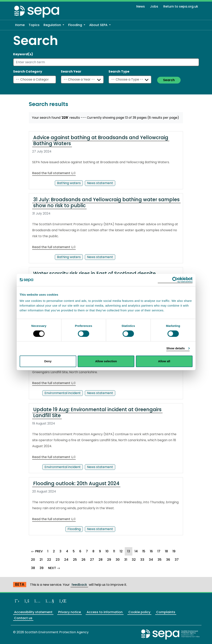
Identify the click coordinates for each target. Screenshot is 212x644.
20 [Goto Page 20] (33, 560)
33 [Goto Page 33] (142, 560)
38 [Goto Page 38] (33, 568)
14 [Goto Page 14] (136, 551)
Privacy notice (70, 612)
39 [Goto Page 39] (42, 568)
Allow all (164, 361)
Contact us (23, 618)
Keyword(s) (23, 54)
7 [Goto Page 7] (87, 551)
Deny (48, 361)
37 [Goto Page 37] (177, 560)
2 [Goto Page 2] (54, 551)
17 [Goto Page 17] (159, 551)
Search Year (71, 71)
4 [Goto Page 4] (67, 551)
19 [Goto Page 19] (174, 551)
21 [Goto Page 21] (41, 560)
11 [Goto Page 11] (114, 551)
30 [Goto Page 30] (118, 560)
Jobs (154, 6)
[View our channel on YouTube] (50, 601)
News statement (100, 183)
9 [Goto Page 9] (100, 551)
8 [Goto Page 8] (93, 551)
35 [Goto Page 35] (160, 560)
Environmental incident (63, 393)
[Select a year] (82, 80)
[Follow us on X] (17, 601)
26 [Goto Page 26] (83, 560)
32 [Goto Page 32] (134, 560)
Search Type (119, 71)
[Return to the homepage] (37, 11)
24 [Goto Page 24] (66, 560)
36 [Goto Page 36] (168, 560)
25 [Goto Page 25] (75, 560)
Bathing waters (69, 183)
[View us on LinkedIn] (63, 601)
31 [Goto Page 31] (126, 560)
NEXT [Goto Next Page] (55, 568)
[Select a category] (35, 80)
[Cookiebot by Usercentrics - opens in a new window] (175, 280)
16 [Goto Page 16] (151, 551)
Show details (176, 348)
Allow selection (106, 361)
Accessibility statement (33, 612)
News (141, 6)
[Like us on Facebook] (27, 601)
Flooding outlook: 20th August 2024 (76, 483)
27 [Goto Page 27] (92, 560)
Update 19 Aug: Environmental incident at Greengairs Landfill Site (97, 412)
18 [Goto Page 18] (166, 551)
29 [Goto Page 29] (109, 560)
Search (169, 80)
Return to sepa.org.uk (181, 6)
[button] (54, 25)
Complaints (166, 612)
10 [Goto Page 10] (107, 551)
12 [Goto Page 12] (121, 551)
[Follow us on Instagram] (37, 601)
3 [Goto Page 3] (60, 551)
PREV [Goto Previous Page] (38, 551)
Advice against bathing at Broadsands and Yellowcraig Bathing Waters (101, 140)
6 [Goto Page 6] (80, 551)
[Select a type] (130, 80)
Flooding (74, 529)
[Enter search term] (106, 62)
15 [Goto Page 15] (144, 551)
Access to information (105, 612)
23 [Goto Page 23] (58, 560)
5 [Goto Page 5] (74, 551)
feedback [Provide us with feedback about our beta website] (79, 585)
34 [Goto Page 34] (151, 560)
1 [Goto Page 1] (48, 551)
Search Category (28, 71)
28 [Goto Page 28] (101, 560)
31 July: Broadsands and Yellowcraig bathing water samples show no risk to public (106, 203)
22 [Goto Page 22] (49, 560)
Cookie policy (139, 612)
